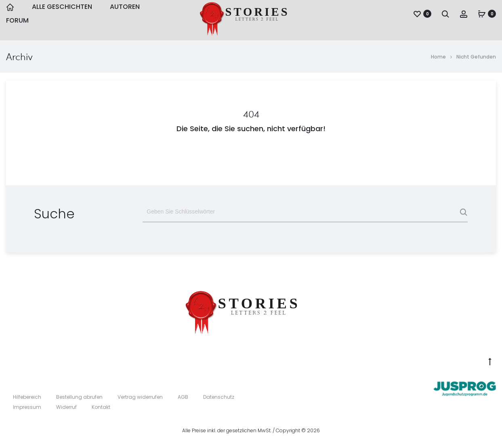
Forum (17, 20)
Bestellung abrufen (79, 397)
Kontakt (101, 407)
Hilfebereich (27, 397)
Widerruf (66, 407)
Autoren (125, 7)
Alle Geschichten (62, 7)
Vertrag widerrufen (140, 397)
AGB (183, 397)
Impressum (27, 407)
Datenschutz (219, 397)
